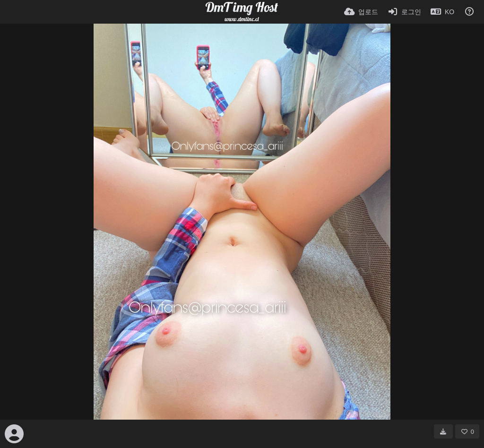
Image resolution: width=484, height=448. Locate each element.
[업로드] (361, 12)
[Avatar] (14, 434)
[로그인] (405, 12)
